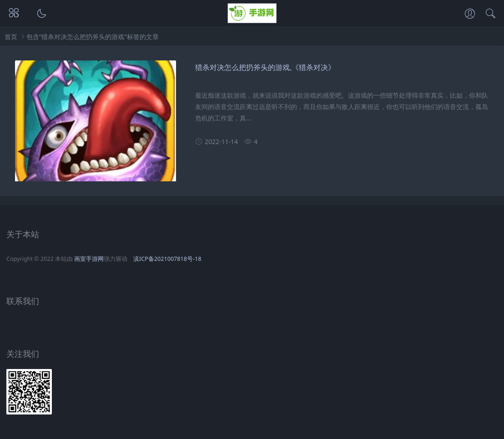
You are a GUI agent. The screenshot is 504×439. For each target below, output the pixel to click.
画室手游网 (89, 259)
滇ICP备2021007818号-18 (167, 259)
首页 (11, 37)
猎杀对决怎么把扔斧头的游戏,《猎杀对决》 (265, 67)
